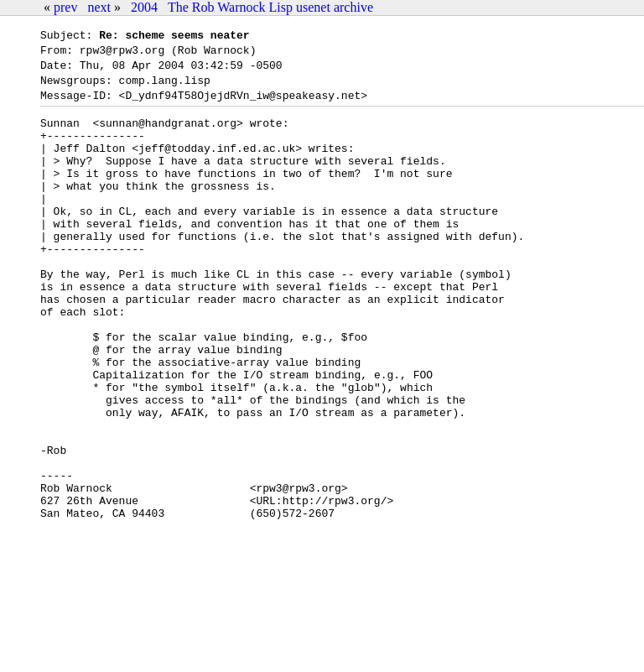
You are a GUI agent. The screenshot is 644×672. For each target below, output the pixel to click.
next (99, 7)
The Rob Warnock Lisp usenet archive (270, 7)
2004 (144, 7)
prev (65, 7)
